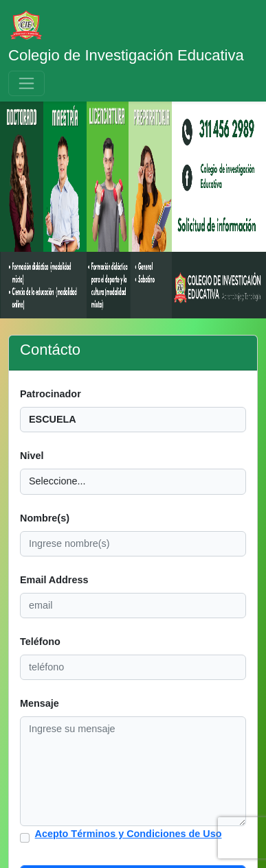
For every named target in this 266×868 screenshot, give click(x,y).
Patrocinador (51, 394)
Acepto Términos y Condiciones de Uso (129, 834)
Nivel (32, 456)
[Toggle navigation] (26, 83)
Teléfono (40, 642)
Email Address (54, 580)
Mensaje (40, 703)
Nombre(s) (45, 518)
